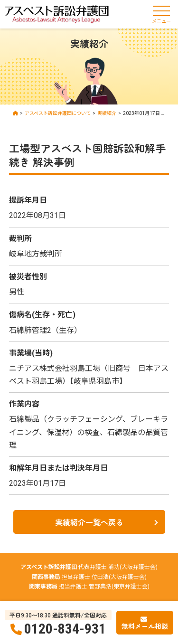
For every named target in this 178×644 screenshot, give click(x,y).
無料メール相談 (145, 626)
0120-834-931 (65, 629)
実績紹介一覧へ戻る (89, 522)
